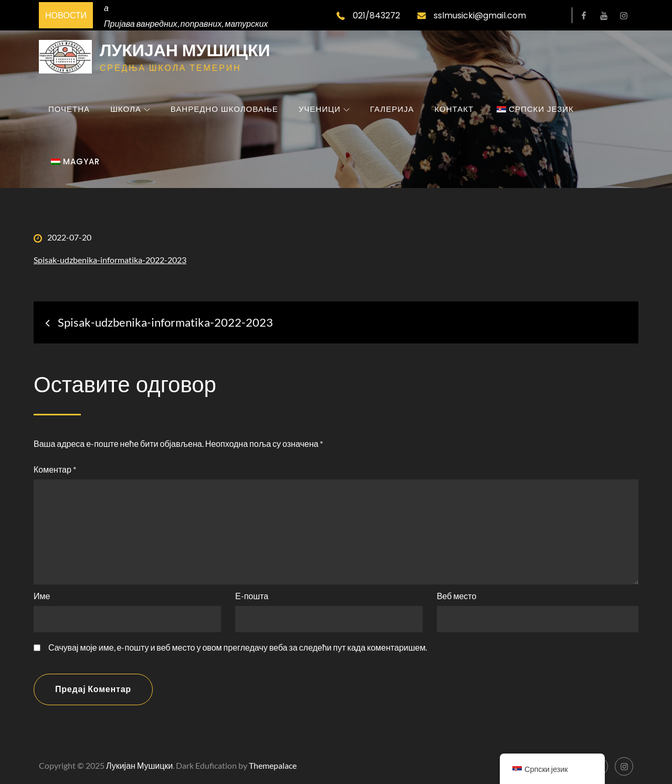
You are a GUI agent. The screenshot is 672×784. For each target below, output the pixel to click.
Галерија (392, 109)
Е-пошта (252, 596)
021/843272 (368, 15)
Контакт (454, 109)
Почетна (69, 109)
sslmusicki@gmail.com (472, 15)
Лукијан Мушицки (185, 50)
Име (42, 596)
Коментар (55, 469)
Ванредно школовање (224, 109)
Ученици (324, 109)
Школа (130, 109)
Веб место (457, 596)
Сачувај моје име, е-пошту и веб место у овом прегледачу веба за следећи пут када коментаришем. (238, 647)
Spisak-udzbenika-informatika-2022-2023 (110, 260)
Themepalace (273, 765)
